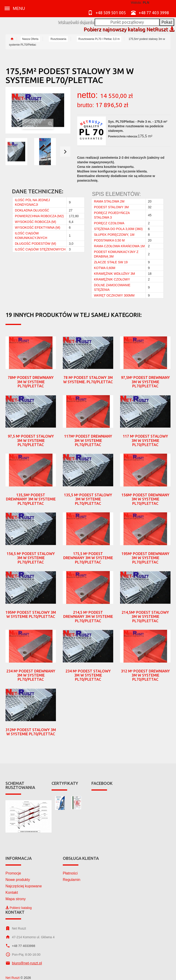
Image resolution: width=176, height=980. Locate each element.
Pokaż (167, 22)
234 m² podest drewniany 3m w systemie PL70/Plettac (31, 675)
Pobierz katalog (19, 908)
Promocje (13, 873)
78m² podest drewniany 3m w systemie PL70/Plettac (31, 382)
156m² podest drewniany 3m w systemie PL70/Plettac (145, 499)
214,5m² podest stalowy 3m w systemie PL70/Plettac (145, 617)
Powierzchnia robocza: (123, 136)
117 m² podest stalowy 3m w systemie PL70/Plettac (145, 440)
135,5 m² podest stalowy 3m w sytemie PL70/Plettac (88, 499)
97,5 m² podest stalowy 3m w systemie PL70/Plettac (31, 440)
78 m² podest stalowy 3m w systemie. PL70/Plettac (88, 380)
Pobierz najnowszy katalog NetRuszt (129, 29)
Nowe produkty (18, 880)
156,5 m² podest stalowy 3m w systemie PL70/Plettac (31, 558)
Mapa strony (16, 899)
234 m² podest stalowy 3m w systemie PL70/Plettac (88, 675)
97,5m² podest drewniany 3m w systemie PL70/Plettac (145, 382)
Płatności (70, 873)
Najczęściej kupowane (24, 886)
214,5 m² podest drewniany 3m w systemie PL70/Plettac (88, 617)
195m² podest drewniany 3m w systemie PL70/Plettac (145, 558)
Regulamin (71, 880)
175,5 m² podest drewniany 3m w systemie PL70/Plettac (88, 558)
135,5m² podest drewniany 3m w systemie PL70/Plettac (31, 499)
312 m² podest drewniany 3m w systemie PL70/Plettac (145, 675)
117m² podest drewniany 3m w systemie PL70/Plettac (88, 440)
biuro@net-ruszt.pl (27, 963)
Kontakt (12, 893)
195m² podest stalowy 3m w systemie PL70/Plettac (31, 614)
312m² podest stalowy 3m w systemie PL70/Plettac (31, 732)
